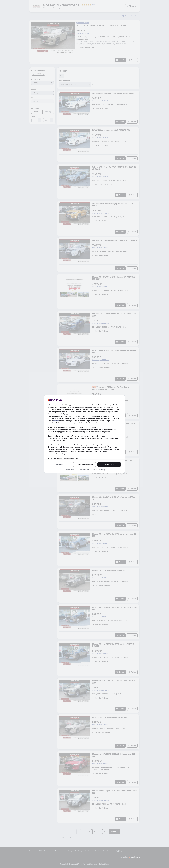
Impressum (70, 470)
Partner (89, 405)
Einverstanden (109, 464)
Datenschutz (84, 470)
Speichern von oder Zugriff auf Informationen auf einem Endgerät (74, 427)
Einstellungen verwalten (84, 464)
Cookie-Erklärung (98, 470)
